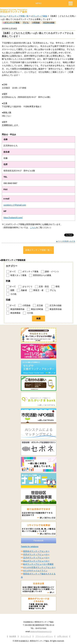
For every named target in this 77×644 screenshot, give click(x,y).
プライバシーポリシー (44, 636)
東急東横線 (13, 313)
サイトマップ (26, 636)
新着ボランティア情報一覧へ (38, 250)
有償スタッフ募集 (16, 275)
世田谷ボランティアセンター (36, 551)
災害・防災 (42, 287)
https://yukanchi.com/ (13, 218)
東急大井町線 (35, 309)
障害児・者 (36, 290)
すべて (11, 272)
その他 (11, 294)
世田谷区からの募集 (40, 275)
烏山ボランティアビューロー (36, 561)
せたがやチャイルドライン (35, 571)
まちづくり (25, 287)
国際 (10, 290)
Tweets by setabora (30, 546)
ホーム (3, 16)
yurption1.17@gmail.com (15, 205)
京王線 (38, 306)
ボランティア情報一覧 (19, 16)
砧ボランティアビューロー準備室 (38, 564)
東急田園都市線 (15, 309)
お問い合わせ (63, 636)
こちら (33, 228)
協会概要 (13, 636)
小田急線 (24, 306)
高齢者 (22, 290)
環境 (56, 287)
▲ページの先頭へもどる (66, 241)
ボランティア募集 (39, 16)
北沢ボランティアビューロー (36, 554)
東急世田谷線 (54, 309)
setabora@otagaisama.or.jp (41, 632)
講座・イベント (50, 272)
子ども (51, 290)
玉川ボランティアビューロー (36, 558)
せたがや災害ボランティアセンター (39, 567)
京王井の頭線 (53, 306)
